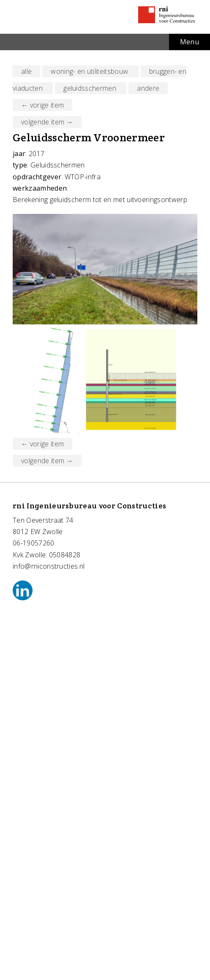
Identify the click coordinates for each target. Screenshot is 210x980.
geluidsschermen (91, 88)
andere (148, 88)
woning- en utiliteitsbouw (90, 71)
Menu (190, 42)
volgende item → (47, 122)
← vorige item (42, 105)
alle (26, 71)
